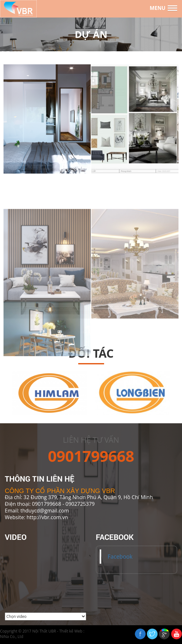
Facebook (120, 556)
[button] (163, 8)
